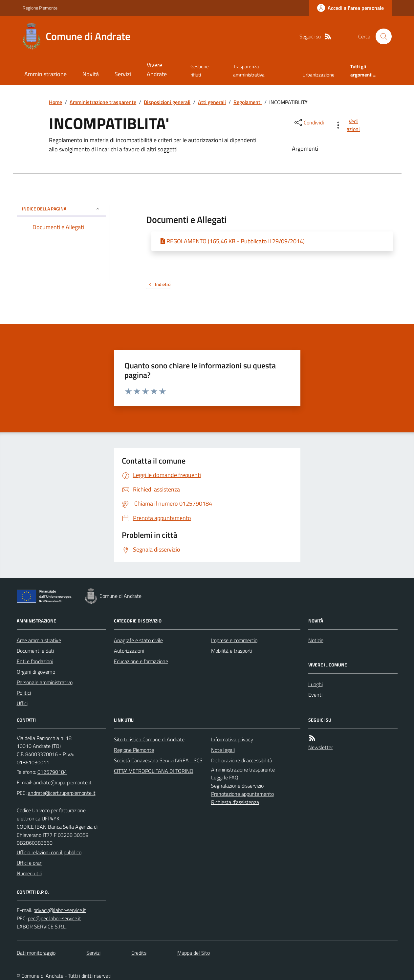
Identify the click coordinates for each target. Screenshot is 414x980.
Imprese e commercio (234, 640)
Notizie (316, 640)
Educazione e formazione (141, 661)
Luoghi (316, 684)
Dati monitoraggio (36, 953)
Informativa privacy (232, 739)
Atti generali (212, 102)
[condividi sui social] (309, 122)
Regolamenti (248, 102)
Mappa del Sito (194, 953)
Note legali (223, 750)
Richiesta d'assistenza (235, 802)
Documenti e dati (35, 651)
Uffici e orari (30, 863)
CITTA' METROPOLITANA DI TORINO (154, 771)
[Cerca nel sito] (381, 36)
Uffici (22, 703)
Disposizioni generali (167, 102)
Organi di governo (36, 672)
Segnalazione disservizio (237, 786)
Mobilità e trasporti (232, 651)
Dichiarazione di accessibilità (242, 760)
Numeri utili (29, 873)
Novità (91, 74)
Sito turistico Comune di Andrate (149, 739)
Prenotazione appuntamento (242, 794)
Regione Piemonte (40, 8)
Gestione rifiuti (200, 70)
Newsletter (321, 747)
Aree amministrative (39, 640)
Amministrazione (45, 74)
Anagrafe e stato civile (138, 640)
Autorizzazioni (129, 651)
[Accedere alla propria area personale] (350, 8)
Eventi (315, 695)
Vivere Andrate (157, 69)
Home (55, 102)
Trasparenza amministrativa (249, 70)
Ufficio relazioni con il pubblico (49, 852)
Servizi (123, 74)
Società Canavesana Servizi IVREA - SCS (158, 760)
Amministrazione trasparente (103, 102)
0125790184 (52, 772)
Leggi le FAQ (225, 777)
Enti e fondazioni (35, 661)
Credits (139, 953)
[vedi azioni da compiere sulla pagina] (349, 125)
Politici (24, 693)
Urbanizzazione (318, 75)
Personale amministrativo (45, 682)
